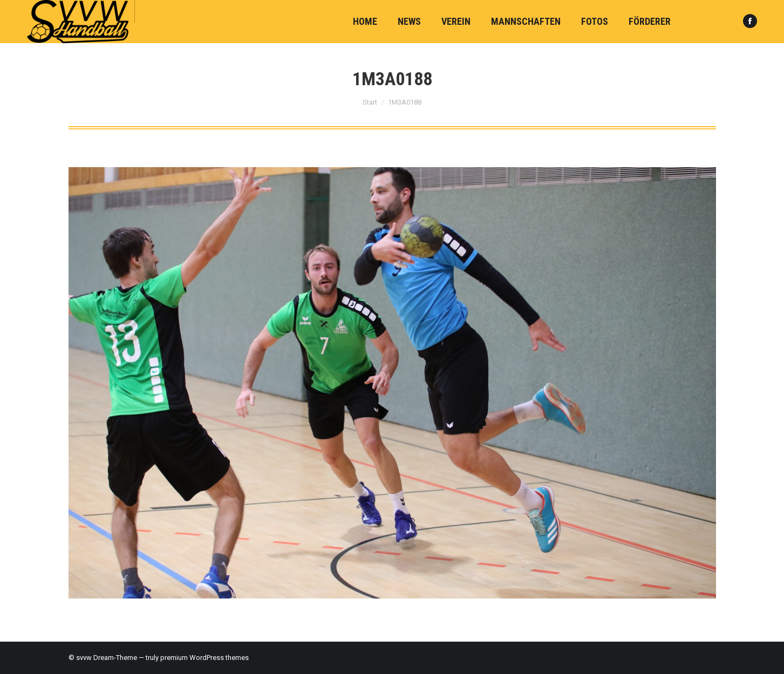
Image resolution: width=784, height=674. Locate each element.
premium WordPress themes (204, 658)
